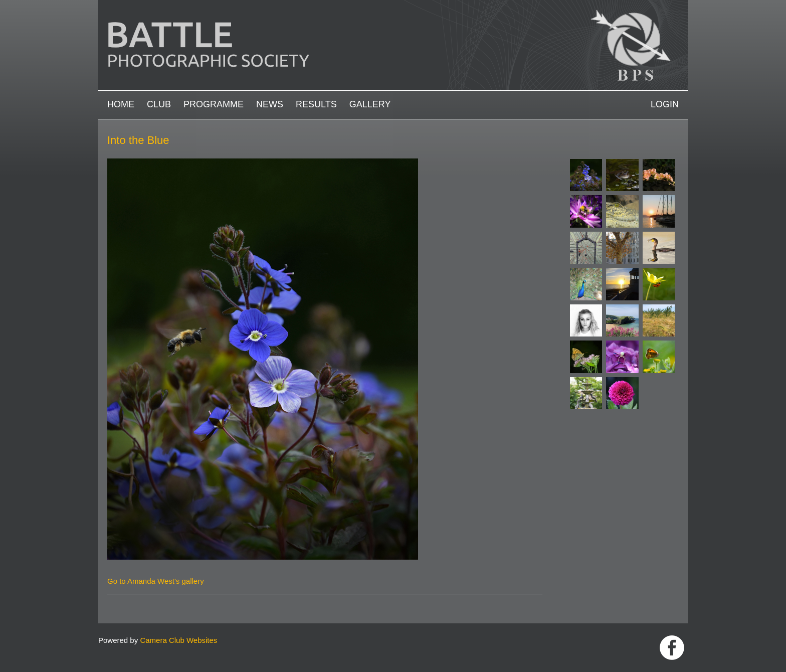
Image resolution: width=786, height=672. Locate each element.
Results (316, 104)
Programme (214, 104)
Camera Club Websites (178, 640)
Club (159, 104)
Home (121, 104)
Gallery (370, 104)
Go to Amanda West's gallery (156, 581)
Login (665, 104)
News (270, 104)
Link (672, 648)
